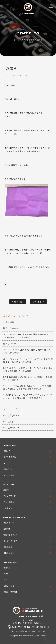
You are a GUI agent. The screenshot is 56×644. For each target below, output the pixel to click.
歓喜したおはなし (12, 328)
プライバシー (9, 580)
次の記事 (38, 301)
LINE (9, 9)
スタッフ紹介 (9, 502)
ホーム (17, 40)
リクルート (8, 574)
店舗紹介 (7, 490)
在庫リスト (4, 9)
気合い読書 (9, 322)
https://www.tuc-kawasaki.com (30, 631)
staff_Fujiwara (11, 415)
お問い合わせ (9, 586)
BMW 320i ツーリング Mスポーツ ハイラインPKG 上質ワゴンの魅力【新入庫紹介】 (28, 369)
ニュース (7, 463)
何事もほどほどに (12, 343)
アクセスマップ (10, 496)
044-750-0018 (13, 9)
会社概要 (7, 568)
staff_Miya (9, 421)
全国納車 (7, 529)
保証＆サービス (10, 523)
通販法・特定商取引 (11, 592)
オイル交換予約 (10, 457)
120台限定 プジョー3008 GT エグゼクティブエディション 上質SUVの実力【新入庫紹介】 (28, 397)
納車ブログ (8, 469)
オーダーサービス (10, 541)
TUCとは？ (8, 508)
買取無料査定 (9, 553)
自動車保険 (8, 547)
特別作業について (10, 535)
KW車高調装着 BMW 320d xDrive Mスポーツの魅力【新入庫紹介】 (28, 378)
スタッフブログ (28, 40)
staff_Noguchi (11, 427)
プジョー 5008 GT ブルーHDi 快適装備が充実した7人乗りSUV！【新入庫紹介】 (28, 336)
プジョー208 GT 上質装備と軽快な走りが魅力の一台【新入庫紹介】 (27, 351)
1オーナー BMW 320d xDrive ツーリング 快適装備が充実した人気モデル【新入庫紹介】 (27, 388)
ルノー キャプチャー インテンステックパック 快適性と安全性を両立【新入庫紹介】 (28, 360)
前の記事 (17, 301)
